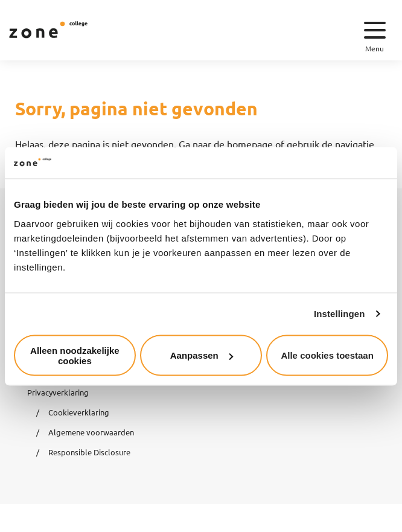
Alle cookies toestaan (327, 355)
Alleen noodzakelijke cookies (75, 355)
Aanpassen (202, 355)
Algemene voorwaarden (91, 432)
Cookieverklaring (79, 412)
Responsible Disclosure (89, 452)
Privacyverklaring (58, 392)
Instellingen (340, 314)
